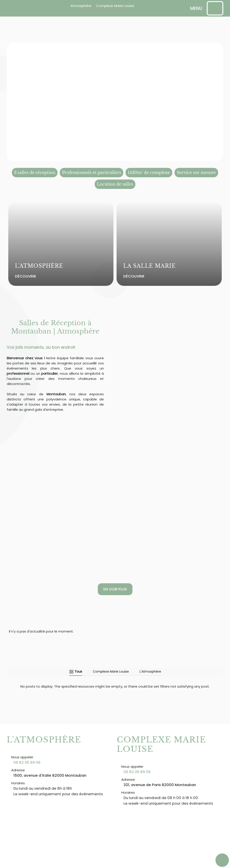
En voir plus (115, 589)
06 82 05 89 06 (27, 762)
